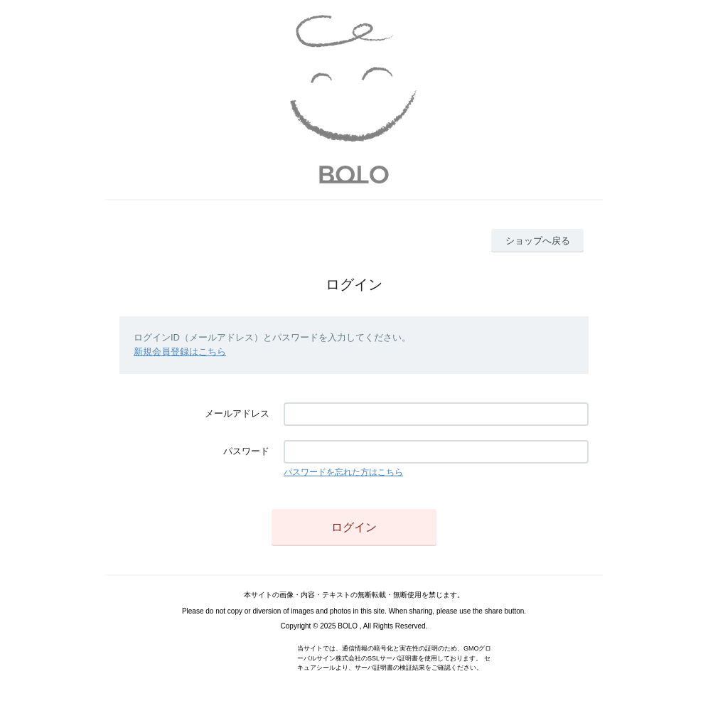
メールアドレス (237, 413)
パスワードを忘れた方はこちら (343, 472)
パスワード (246, 451)
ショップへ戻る (538, 241)
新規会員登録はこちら (180, 352)
